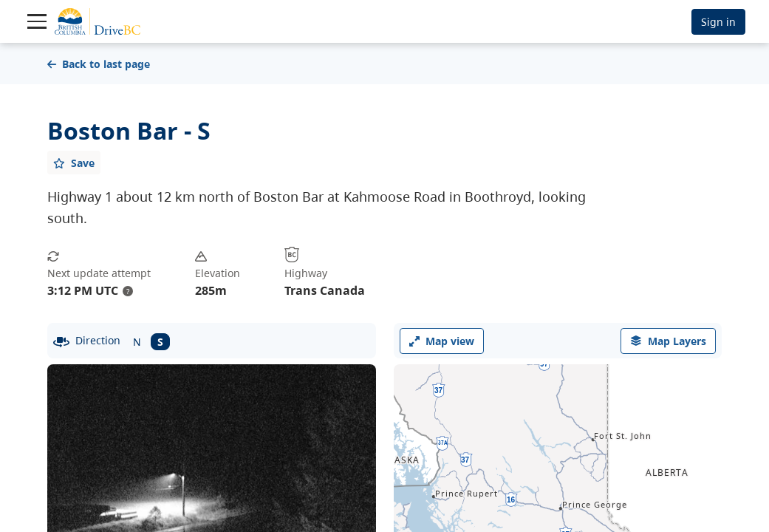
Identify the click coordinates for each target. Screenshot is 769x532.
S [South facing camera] (160, 342)
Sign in (718, 22)
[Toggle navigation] (37, 21)
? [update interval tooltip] (128, 291)
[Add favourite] (74, 163)
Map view (442, 341)
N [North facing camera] (137, 342)
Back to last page (99, 64)
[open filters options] (668, 341)
